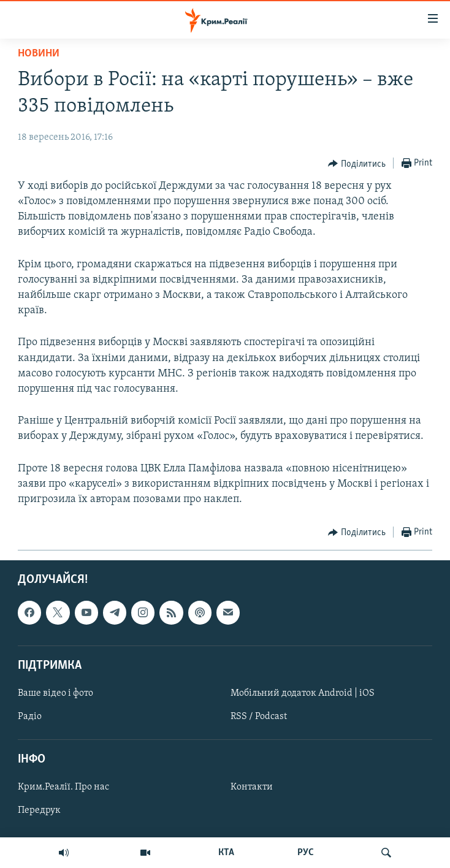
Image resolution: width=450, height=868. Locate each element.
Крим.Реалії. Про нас (63, 788)
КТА (226, 853)
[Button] (357, 164)
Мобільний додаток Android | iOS (303, 693)
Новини (39, 54)
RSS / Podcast (259, 717)
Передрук (39, 811)
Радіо (30, 717)
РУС (306, 853)
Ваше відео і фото (55, 693)
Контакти (252, 788)
